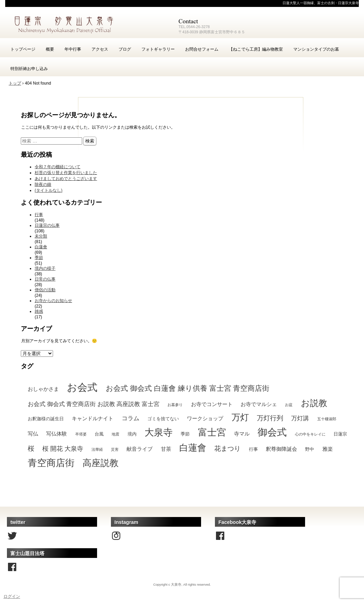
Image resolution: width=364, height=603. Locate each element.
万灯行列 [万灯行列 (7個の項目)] (270, 418)
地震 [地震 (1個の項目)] (115, 434)
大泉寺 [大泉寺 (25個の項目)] (159, 432)
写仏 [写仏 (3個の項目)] (33, 434)
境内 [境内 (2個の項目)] (132, 434)
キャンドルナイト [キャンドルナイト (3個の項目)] (93, 418)
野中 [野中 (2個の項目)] (310, 449)
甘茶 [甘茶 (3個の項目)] (166, 449)
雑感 (39, 311)
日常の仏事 (45, 279)
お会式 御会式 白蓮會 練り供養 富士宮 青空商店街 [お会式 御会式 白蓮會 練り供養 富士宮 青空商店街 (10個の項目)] (188, 388)
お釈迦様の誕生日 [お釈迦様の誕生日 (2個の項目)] (46, 419)
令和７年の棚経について (58, 167)
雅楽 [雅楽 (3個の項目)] (328, 449)
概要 (50, 49)
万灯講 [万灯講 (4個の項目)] (300, 418)
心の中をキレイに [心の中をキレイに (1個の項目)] (310, 434)
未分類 (41, 236)
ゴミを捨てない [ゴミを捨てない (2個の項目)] (163, 419)
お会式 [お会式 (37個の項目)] (82, 387)
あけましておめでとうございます (66, 179)
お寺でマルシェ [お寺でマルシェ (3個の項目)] (259, 404)
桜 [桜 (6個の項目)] (31, 449)
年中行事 (73, 49)
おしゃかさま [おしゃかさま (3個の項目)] (43, 389)
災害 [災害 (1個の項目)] (115, 449)
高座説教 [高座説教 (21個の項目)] (101, 463)
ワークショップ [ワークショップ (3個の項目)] (205, 418)
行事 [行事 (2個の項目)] (253, 449)
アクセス (100, 49)
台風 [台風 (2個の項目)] (99, 434)
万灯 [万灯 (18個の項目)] (240, 417)
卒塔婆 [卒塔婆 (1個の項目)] (81, 434)
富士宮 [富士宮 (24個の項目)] (212, 432)
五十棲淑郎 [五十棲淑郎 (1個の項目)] (327, 419)
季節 (39, 258)
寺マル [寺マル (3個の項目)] (242, 434)
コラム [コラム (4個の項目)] (131, 418)
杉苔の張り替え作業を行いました (66, 173)
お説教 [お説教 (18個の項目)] (314, 403)
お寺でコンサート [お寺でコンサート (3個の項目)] (212, 404)
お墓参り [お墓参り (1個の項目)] (175, 405)
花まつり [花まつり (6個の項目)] (227, 449)
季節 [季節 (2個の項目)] (185, 434)
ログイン (12, 596)
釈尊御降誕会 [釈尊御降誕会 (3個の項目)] (281, 449)
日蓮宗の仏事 (47, 225)
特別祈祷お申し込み (29, 69)
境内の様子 (45, 268)
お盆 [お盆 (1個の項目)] (289, 405)
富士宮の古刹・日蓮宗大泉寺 (88, 24)
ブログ (125, 49)
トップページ (23, 49)
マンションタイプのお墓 (316, 49)
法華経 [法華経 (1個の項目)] (97, 449)
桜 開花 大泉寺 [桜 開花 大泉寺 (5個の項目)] (63, 449)
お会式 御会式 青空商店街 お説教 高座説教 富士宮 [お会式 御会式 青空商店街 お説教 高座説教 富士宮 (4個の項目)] (94, 404)
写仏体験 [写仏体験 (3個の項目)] (57, 434)
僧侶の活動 (45, 290)
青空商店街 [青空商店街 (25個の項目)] (51, 463)
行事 (39, 215)
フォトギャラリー (158, 49)
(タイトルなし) (49, 190)
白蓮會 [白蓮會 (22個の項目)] (193, 448)
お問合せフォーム (202, 49)
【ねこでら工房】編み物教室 (256, 49)
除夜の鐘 (43, 184)
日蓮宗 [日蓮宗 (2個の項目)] (340, 434)
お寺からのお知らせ (53, 301)
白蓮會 (41, 247)
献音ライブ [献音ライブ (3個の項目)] (140, 449)
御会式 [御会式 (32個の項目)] (272, 432)
